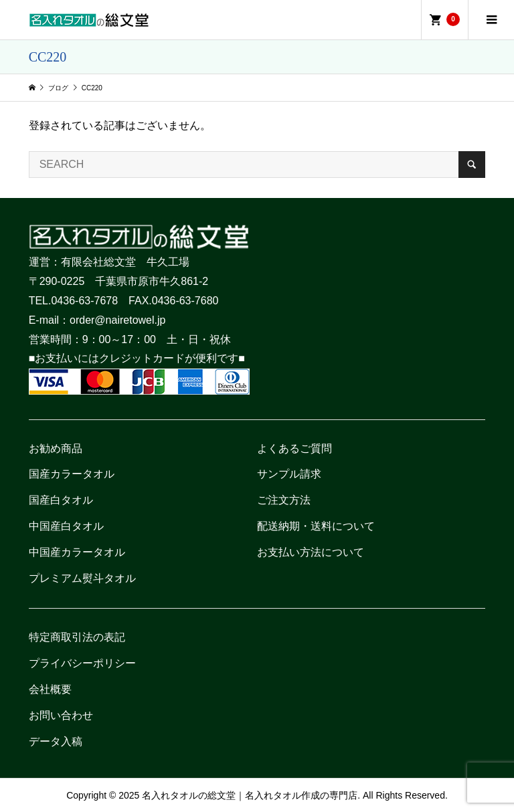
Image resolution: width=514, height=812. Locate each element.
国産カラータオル (72, 474)
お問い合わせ (61, 715)
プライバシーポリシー (82, 663)
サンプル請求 (289, 474)
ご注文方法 (284, 500)
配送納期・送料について (316, 526)
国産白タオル (61, 500)
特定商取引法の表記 (77, 637)
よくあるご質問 (294, 448)
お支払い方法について (311, 552)
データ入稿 (56, 741)
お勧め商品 (56, 448)
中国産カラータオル (77, 552)
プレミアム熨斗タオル (82, 578)
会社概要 (50, 689)
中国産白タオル (66, 526)
